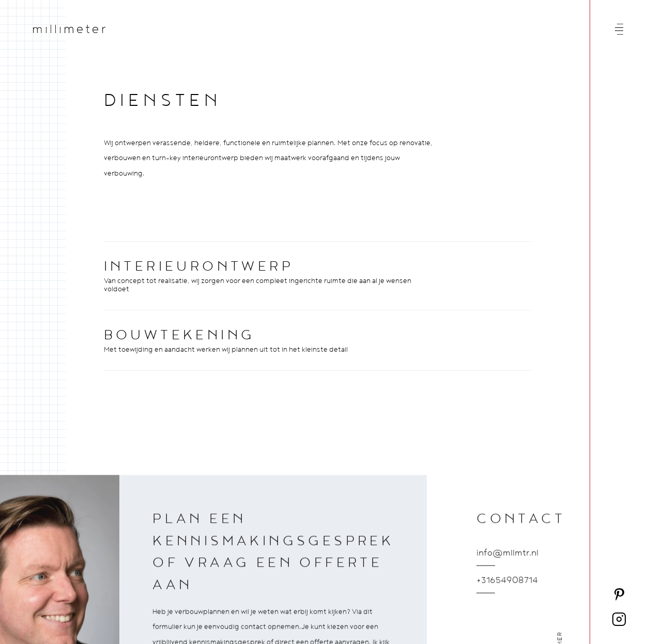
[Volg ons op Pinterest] (619, 594)
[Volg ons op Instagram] (619, 619)
